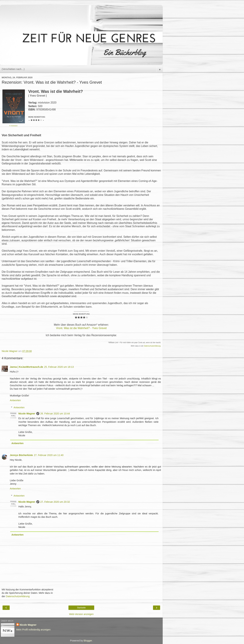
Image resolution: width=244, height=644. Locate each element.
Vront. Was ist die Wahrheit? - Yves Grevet (81, 328)
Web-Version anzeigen (81, 614)
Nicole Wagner (27, 414)
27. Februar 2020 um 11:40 (49, 455)
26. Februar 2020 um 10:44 (55, 414)
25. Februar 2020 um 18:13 (59, 367)
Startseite (81, 608)
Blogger (88, 641)
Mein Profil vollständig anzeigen (33, 630)
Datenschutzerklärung (152, 346)
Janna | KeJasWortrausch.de (27, 367)
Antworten (15, 400)
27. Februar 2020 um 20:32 (55, 502)
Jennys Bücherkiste (21, 455)
